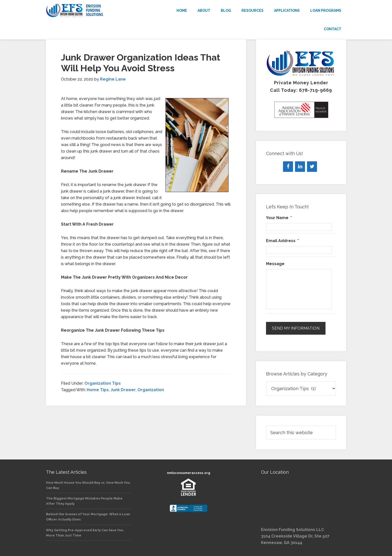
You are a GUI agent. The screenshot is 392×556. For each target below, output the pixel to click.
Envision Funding (91, 11)
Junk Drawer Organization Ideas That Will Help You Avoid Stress (141, 63)
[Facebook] (288, 167)
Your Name (279, 218)
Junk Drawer (123, 390)
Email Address (282, 241)
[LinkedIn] (300, 167)
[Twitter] (312, 167)
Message (275, 264)
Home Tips (98, 390)
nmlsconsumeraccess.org (189, 473)
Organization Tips (103, 383)
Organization (151, 390)
